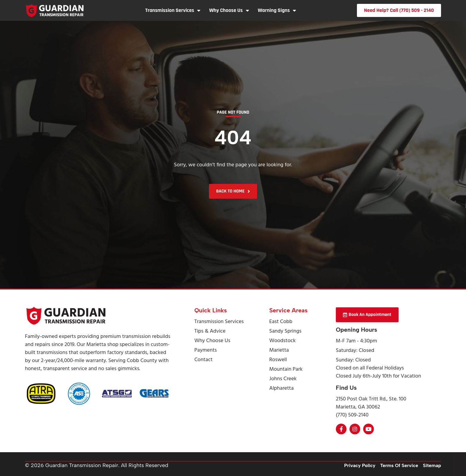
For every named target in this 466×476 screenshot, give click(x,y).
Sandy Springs (285, 331)
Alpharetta (281, 388)
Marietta (279, 350)
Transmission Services (173, 10)
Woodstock (282, 341)
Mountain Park (286, 369)
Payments (206, 350)
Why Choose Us (229, 10)
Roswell (278, 360)
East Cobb (281, 322)
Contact (203, 360)
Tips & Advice (210, 331)
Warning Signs (277, 10)
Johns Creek (283, 379)
